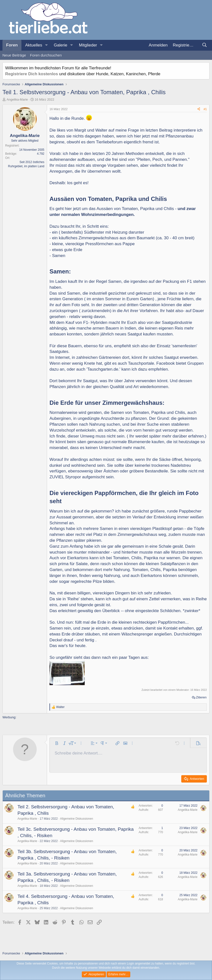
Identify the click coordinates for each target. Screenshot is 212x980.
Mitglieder (88, 45)
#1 (205, 109)
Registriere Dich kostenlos (32, 74)
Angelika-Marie (17, 99)
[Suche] (204, 45)
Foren (12, 45)
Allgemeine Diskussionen (77, 819)
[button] (46, 45)
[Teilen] (199, 109)
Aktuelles (34, 45)
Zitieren (201, 697)
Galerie (60, 45)
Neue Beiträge (14, 55)
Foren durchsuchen (46, 55)
